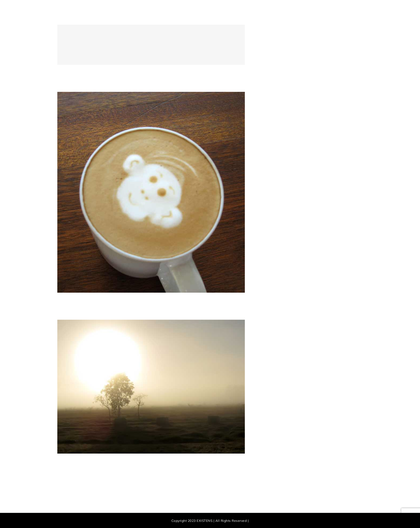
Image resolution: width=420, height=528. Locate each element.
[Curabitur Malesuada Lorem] (151, 323)
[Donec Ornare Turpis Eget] (210, 45)
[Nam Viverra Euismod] (151, 95)
